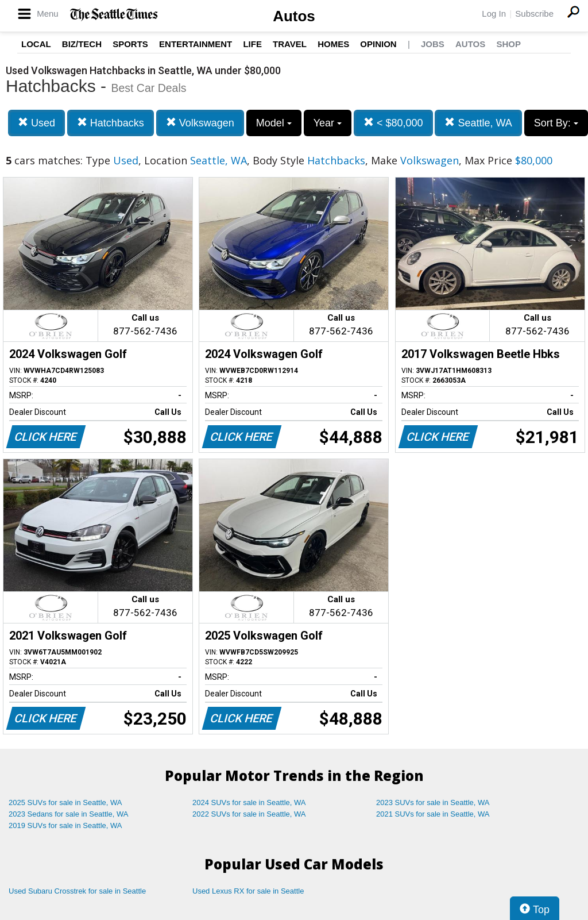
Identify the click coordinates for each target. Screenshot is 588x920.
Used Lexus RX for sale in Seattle (248, 891)
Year (328, 123)
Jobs (433, 44)
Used (36, 123)
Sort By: (556, 123)
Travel (290, 44)
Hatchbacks (111, 123)
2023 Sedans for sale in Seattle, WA (68, 814)
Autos (294, 16)
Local (36, 44)
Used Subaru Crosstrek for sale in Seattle (77, 891)
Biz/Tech (82, 44)
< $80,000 (393, 123)
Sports (130, 44)
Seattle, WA (478, 123)
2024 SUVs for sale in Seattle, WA (249, 802)
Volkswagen (200, 123)
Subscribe (534, 14)
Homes (333, 44)
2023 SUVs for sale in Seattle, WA (433, 802)
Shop (508, 44)
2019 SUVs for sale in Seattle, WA (65, 825)
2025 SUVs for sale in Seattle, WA (65, 802)
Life (252, 44)
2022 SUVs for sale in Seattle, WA (249, 814)
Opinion (378, 44)
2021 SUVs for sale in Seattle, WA (433, 814)
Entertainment (196, 44)
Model (274, 123)
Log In (494, 14)
